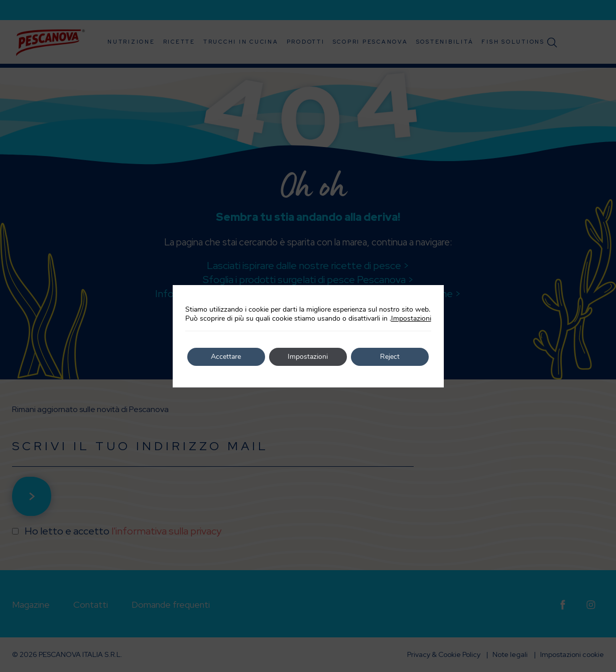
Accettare (226, 357)
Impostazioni (411, 319)
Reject (390, 357)
